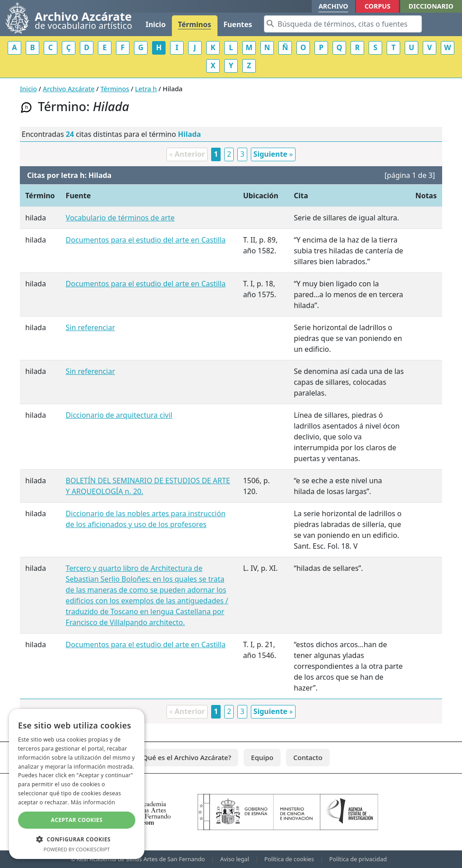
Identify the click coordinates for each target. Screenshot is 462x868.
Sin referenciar (90, 327)
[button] (77, 839)
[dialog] (77, 784)
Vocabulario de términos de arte (120, 218)
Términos (194, 24)
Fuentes (238, 24)
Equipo (262, 757)
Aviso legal (235, 859)
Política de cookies (289, 859)
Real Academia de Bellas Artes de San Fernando (141, 859)
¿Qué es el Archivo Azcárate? (185, 757)
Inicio (156, 24)
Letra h (146, 89)
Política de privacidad (358, 859)
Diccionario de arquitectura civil (119, 415)
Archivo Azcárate (69, 89)
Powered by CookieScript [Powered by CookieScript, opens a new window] (77, 849)
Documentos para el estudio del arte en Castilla (146, 240)
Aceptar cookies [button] (77, 820)
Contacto (308, 757)
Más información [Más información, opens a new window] (93, 802)
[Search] (343, 24)
